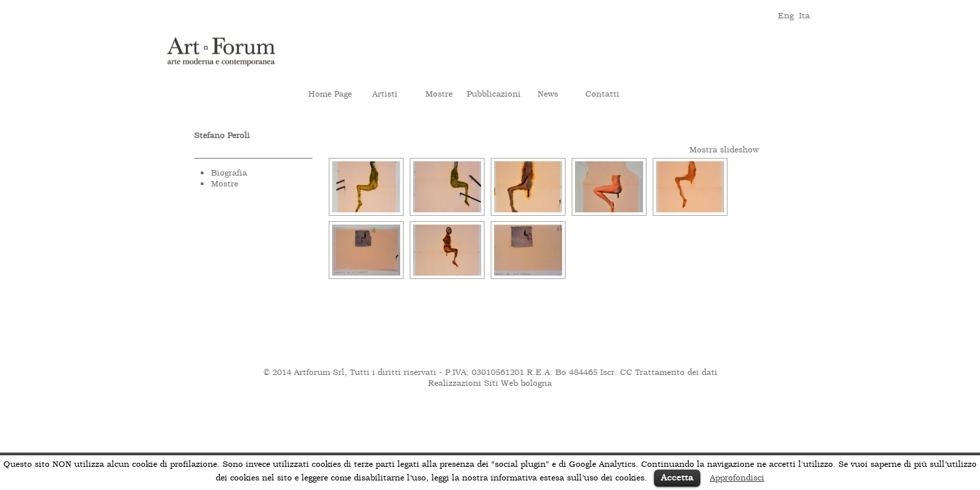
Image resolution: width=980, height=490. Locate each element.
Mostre (439, 94)
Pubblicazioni (494, 94)
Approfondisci (737, 478)
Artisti (385, 94)
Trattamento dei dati (676, 372)
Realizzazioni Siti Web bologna (490, 383)
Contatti (602, 94)
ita (804, 15)
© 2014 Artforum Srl (304, 372)
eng (785, 15)
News (548, 94)
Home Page (330, 94)
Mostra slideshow (724, 150)
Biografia (229, 173)
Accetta (677, 477)
